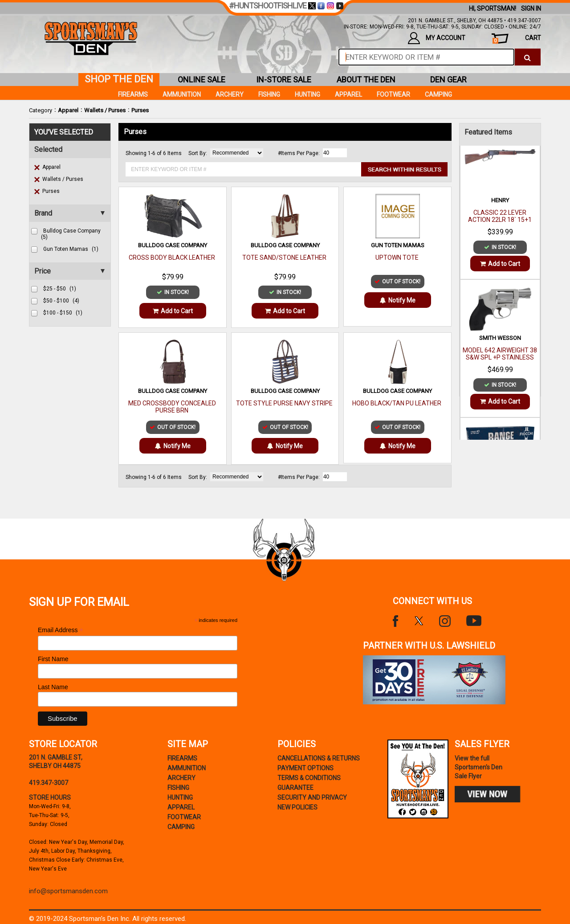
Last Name (53, 687)
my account (437, 38)
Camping (438, 94)
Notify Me (398, 300)
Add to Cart (173, 311)
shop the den (119, 79)
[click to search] (527, 57)
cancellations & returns (319, 758)
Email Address (61, 630)
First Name (53, 659)
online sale (202, 80)
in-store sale (284, 80)
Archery (230, 94)
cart (517, 39)
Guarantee (295, 788)
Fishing (269, 94)
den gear (448, 80)
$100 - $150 (63, 313)
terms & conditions (309, 778)
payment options (305, 768)
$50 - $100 (61, 301)
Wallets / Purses (105, 110)
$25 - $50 (60, 289)
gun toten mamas (71, 249)
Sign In (531, 8)
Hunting (307, 94)
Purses (140, 110)
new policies (297, 807)
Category (41, 110)
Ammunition (182, 94)
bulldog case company (71, 234)
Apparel (68, 110)
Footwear (393, 94)
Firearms (133, 94)
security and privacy (312, 797)
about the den (366, 80)
